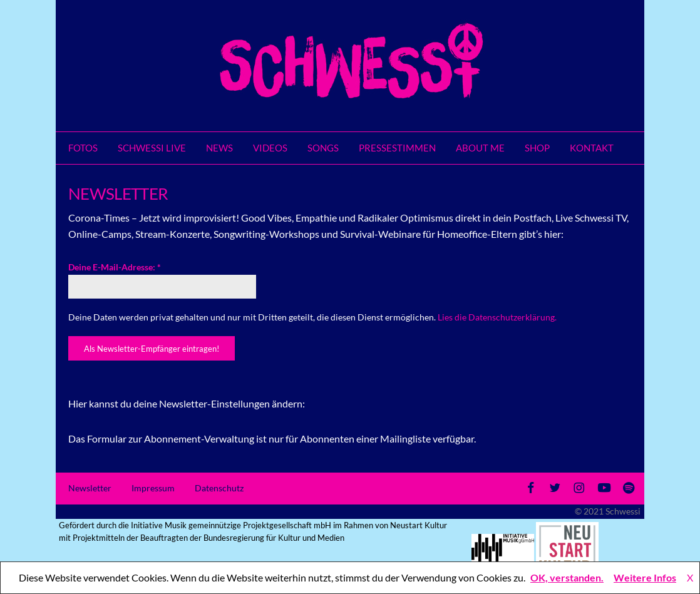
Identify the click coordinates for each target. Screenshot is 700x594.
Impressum (153, 488)
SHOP (537, 148)
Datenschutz (219, 488)
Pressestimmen (397, 148)
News (219, 148)
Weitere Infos (645, 577)
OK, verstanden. (567, 577)
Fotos (83, 148)
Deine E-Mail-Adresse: (115, 267)
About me (480, 148)
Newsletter (90, 488)
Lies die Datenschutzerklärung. (497, 317)
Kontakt (592, 148)
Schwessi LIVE (152, 148)
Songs (323, 148)
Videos (270, 148)
